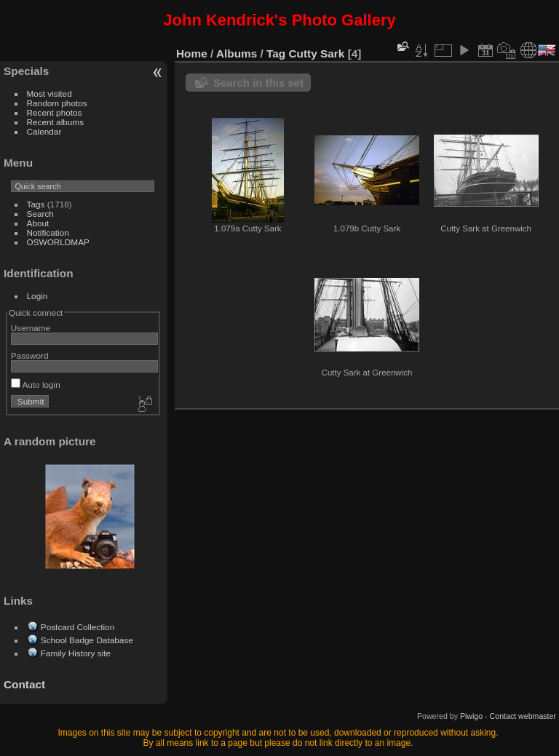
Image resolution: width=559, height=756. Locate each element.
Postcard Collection (78, 627)
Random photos (57, 103)
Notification (48, 232)
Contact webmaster (523, 716)
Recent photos (55, 112)
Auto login (36, 385)
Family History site (76, 653)
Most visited (49, 93)
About (38, 223)
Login (37, 296)
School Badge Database (87, 640)
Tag (276, 53)
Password (30, 355)
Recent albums (55, 122)
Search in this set (258, 83)
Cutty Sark (317, 53)
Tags (36, 204)
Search (40, 214)
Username (31, 328)
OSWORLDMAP (58, 242)
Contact (24, 684)
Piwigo (471, 716)
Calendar (44, 131)
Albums (237, 53)
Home (192, 53)
